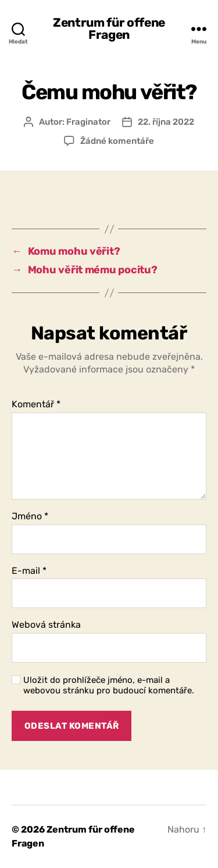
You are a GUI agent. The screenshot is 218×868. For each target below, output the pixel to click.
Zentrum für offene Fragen (109, 28)
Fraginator (88, 122)
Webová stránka (46, 625)
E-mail (29, 571)
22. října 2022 (166, 122)
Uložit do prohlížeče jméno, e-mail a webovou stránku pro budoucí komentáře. (109, 686)
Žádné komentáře (117, 141)
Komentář (36, 404)
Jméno (30, 516)
